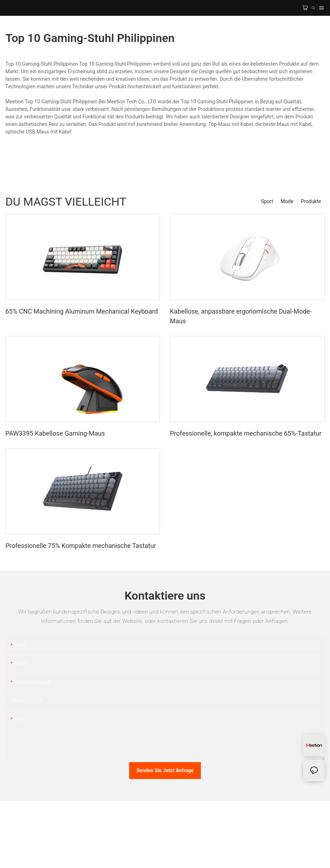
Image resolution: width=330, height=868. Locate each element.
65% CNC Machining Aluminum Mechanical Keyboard (82, 311)
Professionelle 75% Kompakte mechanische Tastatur (81, 546)
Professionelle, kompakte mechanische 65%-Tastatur (246, 433)
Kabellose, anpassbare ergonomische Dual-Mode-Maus (241, 316)
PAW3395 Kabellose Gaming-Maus (55, 433)
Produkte (311, 201)
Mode (287, 201)
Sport (267, 201)
